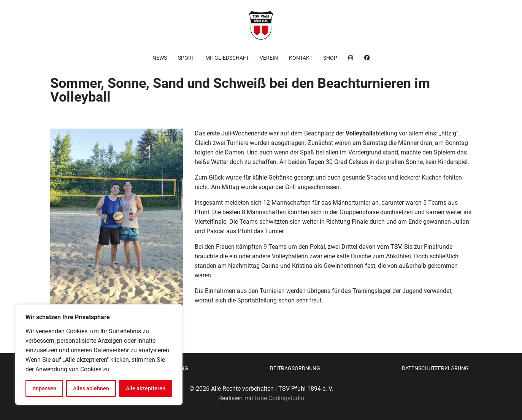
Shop (330, 58)
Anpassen (44, 388)
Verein (269, 58)
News (160, 58)
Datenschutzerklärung (435, 368)
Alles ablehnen (91, 388)
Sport (186, 58)
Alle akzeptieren (146, 388)
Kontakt (301, 58)
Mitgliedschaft (227, 58)
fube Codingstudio (279, 398)
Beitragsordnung (295, 368)
